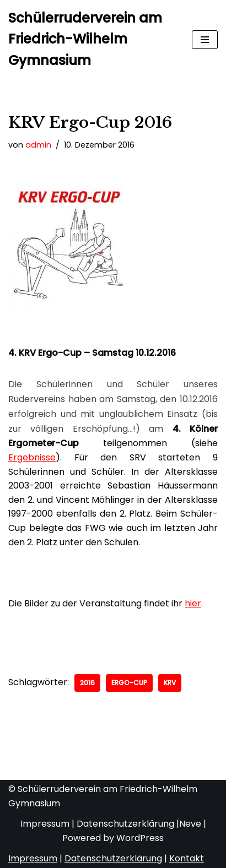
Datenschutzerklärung (125, 824)
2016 (87, 683)
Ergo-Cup (129, 683)
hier (193, 603)
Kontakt (187, 858)
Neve (190, 824)
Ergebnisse (32, 457)
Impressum (45, 824)
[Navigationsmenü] (205, 40)
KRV (170, 683)
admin (38, 145)
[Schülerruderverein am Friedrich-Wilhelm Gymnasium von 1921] (92, 39)
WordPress (140, 838)
